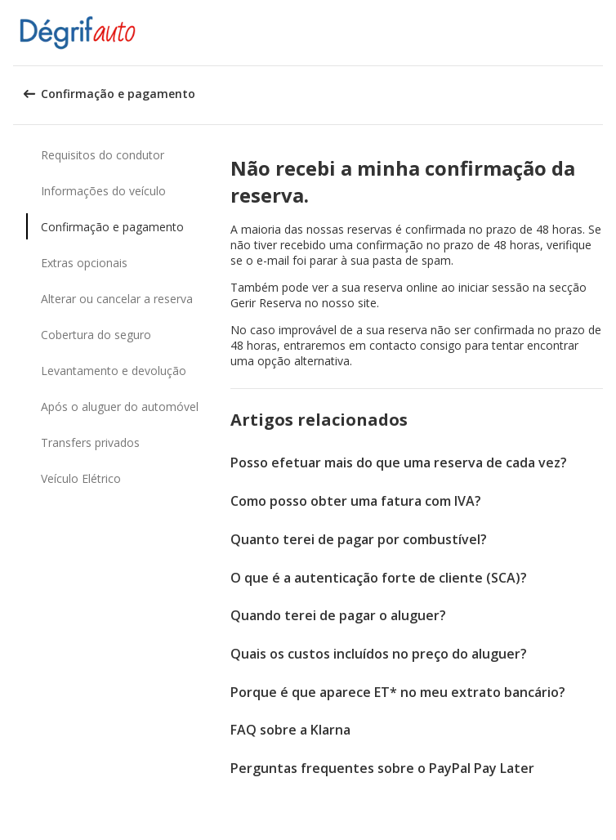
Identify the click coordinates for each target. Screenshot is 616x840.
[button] (598, 33)
